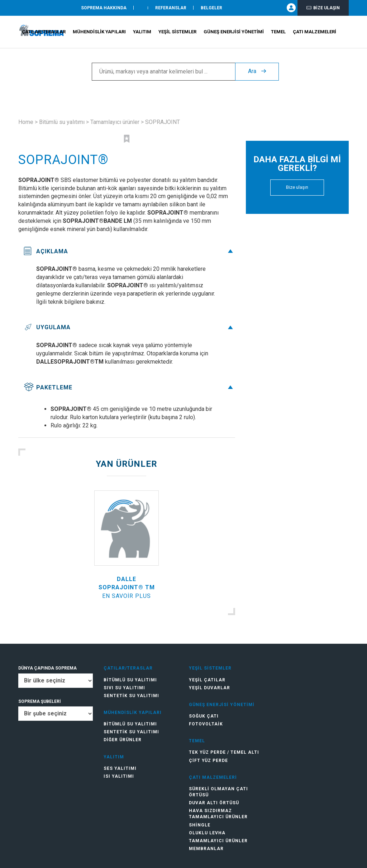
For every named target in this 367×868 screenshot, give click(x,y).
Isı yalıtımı (119, 776)
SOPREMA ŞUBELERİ (40, 701)
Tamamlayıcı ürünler (115, 122)
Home (26, 122)
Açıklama (129, 251)
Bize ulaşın (323, 8)
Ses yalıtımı (120, 768)
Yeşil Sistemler (177, 32)
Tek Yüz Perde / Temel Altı (224, 752)
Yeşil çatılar (207, 680)
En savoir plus (127, 596)
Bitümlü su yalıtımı (62, 122)
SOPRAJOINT (163, 122)
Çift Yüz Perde (208, 761)
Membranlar (206, 849)
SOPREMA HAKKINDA (104, 8)
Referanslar (171, 8)
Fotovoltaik (206, 724)
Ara (257, 72)
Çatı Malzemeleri (314, 32)
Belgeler (211, 8)
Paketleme (129, 387)
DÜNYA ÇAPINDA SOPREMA (47, 668)
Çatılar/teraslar (44, 32)
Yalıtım (142, 32)
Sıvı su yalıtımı (124, 688)
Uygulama (129, 327)
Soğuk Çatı (204, 716)
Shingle (200, 825)
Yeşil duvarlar (209, 688)
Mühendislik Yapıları (99, 32)
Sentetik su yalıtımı (131, 696)
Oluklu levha (207, 833)
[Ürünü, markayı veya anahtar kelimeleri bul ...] (163, 72)
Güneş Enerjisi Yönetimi (234, 32)
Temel (278, 32)
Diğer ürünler (123, 740)
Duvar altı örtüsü (214, 803)
